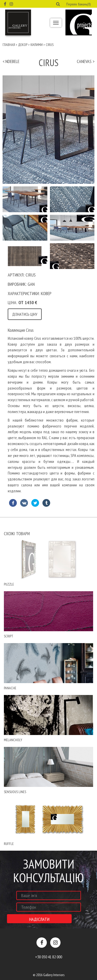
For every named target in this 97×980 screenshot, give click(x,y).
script (9, 636)
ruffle (9, 844)
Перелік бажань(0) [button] (78, 4)
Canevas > (86, 61)
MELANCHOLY (13, 740)
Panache (10, 688)
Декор (23, 45)
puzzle (9, 584)
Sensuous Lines (15, 792)
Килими (37, 45)
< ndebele (11, 61)
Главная (9, 45)
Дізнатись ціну (25, 314)
